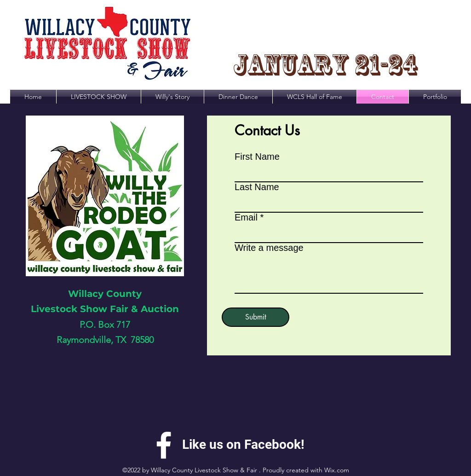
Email (246, 217)
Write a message (269, 248)
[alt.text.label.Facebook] (164, 445)
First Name (257, 157)
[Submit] (256, 317)
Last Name (257, 187)
